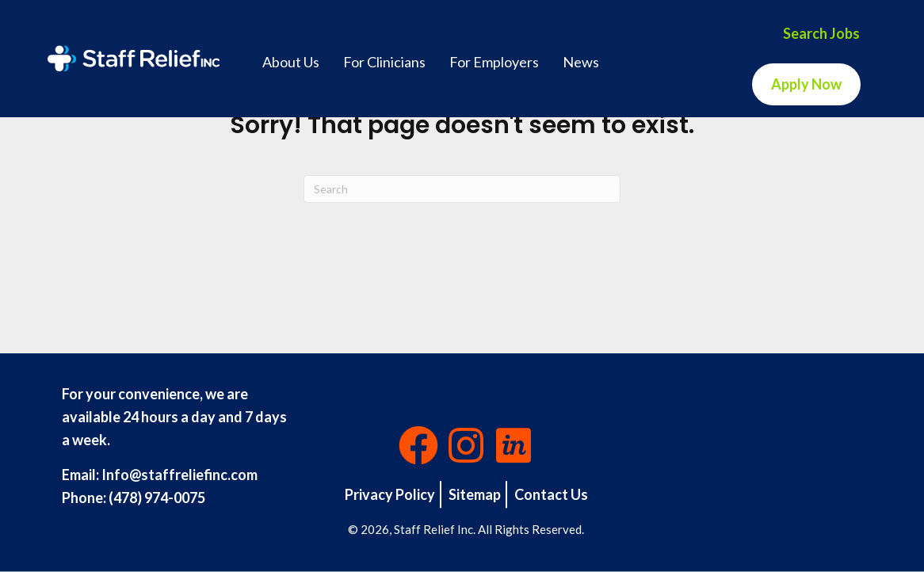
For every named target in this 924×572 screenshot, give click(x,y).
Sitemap (475, 494)
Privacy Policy (390, 494)
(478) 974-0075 (157, 498)
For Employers (494, 62)
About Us (291, 62)
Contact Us (551, 494)
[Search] (462, 189)
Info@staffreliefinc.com (179, 475)
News (581, 62)
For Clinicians (384, 62)
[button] (418, 445)
